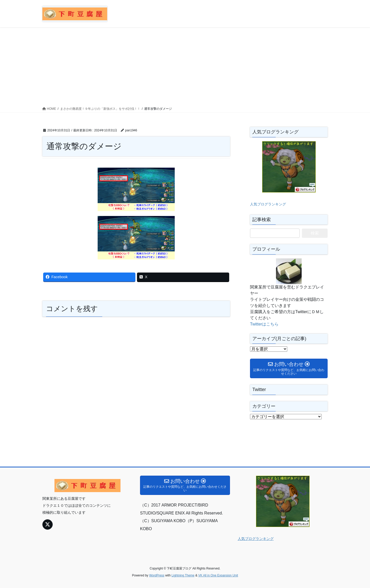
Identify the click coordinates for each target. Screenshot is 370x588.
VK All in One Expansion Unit (218, 575)
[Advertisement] (185, 66)
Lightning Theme (183, 575)
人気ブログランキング (268, 204)
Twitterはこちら (264, 324)
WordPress (157, 575)
